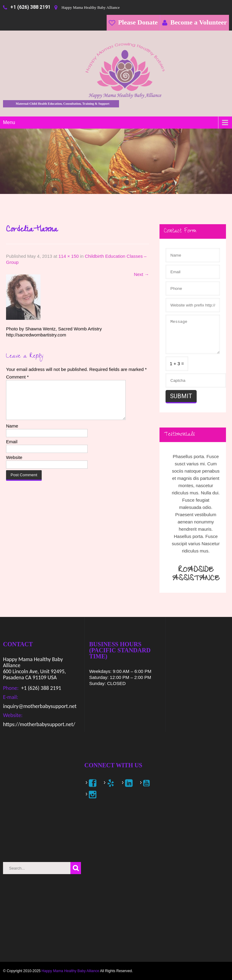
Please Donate (138, 22)
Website (14, 465)
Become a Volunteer (199, 22)
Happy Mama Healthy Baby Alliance (71, 971)
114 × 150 (68, 256)
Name (12, 433)
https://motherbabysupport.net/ (39, 724)
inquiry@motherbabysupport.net (40, 706)
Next (141, 274)
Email (12, 449)
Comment (17, 377)
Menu (9, 122)
